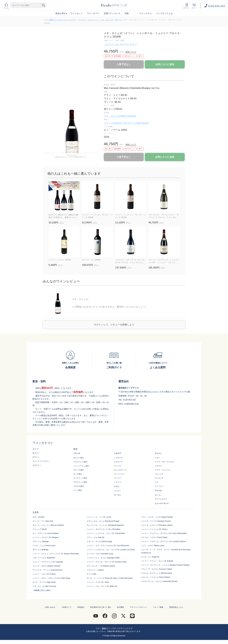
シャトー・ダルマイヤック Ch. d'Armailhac (104, 529)
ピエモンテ (118, 462)
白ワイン (36, 457)
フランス (82, 20)
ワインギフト (93, 13)
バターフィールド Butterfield (44, 558)
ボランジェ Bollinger (41, 550)
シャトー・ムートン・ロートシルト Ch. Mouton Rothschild (56, 554)
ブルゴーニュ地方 (80, 462)
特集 (127, 13)
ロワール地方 (79, 470)
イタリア (117, 453)
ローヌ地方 (78, 474)
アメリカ (158, 491)
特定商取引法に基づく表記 (101, 607)
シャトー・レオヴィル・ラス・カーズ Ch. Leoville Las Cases (111, 550)
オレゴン (158, 495)
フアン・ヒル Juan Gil (95, 537)
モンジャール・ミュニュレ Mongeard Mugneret (105, 525)
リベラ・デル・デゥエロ (164, 462)
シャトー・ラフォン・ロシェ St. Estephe (157, 561)
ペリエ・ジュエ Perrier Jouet (44, 546)
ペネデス (158, 466)
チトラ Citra (92, 574)
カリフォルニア (161, 499)
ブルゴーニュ (93, 20)
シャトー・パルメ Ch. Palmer (44, 574)
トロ (156, 482)
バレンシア (159, 474)
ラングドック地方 (80, 478)
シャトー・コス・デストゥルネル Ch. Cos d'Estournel (108, 546)
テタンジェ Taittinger (41, 541)
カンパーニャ (119, 474)
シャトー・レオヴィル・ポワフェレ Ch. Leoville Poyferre (164, 541)
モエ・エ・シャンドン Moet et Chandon (48, 525)
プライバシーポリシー (138, 607)
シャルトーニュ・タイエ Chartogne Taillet (103, 558)
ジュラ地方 (78, 490)
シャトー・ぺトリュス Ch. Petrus (154, 529)
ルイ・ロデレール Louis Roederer (46, 533)
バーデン (117, 491)
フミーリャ (159, 486)
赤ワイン (119, 20)
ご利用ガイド (66, 607)
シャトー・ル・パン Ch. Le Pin (99, 517)
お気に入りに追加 (165, 64)
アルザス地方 (79, 486)
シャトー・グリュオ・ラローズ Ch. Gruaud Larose (107, 562)
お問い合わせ (50, 607)
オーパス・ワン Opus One (43, 521)
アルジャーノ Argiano (95, 570)
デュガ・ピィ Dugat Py (150, 557)
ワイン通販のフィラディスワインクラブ (60, 20)
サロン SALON (38, 517)
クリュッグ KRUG (40, 529)
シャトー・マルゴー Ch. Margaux (46, 537)
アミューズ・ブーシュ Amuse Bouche (47, 570)
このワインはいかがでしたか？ (120, 44)
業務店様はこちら (176, 607)
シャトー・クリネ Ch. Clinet (98, 582)
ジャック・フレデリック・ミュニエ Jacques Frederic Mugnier (165, 565)
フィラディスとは (164, 13)
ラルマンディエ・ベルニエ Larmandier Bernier (159, 581)
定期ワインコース (112, 13)
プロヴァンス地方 (80, 482)
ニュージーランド (162, 503)
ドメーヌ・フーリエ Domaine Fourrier (156, 521)
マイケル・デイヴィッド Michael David (157, 573)
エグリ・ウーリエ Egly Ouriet (44, 582)
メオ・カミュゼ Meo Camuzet (44, 586)
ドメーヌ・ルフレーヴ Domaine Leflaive (157, 525)
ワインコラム (145, 13)
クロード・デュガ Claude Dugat (99, 541)
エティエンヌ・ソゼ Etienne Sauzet (101, 566)
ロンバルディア (120, 470)
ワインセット (76, 13)
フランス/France (113, 123)
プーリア (117, 478)
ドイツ (117, 487)
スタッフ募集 (158, 607)
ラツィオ (117, 466)
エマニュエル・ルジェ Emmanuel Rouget (103, 521)
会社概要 (120, 607)
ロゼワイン (37, 465)
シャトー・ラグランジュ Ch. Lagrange (48, 562)
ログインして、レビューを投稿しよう (114, 325)
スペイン (158, 453)
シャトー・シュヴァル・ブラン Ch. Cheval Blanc (106, 533)
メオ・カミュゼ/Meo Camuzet (120, 116)
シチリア (117, 482)
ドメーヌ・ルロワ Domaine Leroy (100, 554)
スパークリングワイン (41, 461)
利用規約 (81, 607)
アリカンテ (159, 478)
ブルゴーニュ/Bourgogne (135, 123)
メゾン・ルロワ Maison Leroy (153, 546)
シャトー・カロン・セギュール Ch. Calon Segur (51, 578)
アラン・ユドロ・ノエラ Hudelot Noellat (157, 517)
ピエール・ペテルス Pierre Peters (154, 537)
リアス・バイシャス (163, 470)
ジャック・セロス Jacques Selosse (46, 566)
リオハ (157, 458)
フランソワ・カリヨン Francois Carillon (157, 569)
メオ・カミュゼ (107, 20)
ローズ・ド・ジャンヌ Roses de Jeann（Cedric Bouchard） (110, 578)
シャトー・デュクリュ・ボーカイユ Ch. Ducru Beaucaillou (164, 533)
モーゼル (117, 495)
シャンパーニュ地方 (81, 466)
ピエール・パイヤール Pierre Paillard (156, 577)
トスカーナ (118, 458)
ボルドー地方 (79, 458)
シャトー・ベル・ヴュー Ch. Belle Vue (102, 586)
